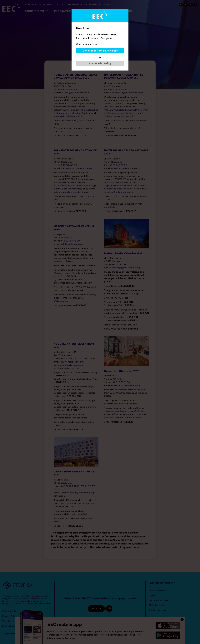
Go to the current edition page (100, 51)
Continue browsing (100, 63)
